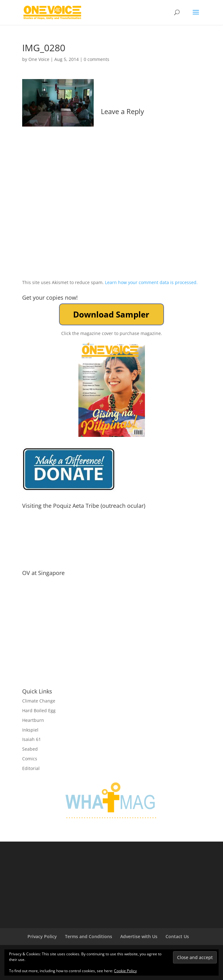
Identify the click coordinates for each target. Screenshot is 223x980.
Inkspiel (30, 730)
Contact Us (177, 936)
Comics (30, 759)
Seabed (30, 749)
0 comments (97, 59)
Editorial (31, 768)
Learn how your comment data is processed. (151, 282)
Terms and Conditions (89, 936)
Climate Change (39, 701)
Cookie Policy (125, 971)
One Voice (39, 59)
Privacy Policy (42, 936)
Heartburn (33, 720)
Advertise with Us (139, 936)
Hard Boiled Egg (39, 710)
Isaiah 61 (32, 739)
